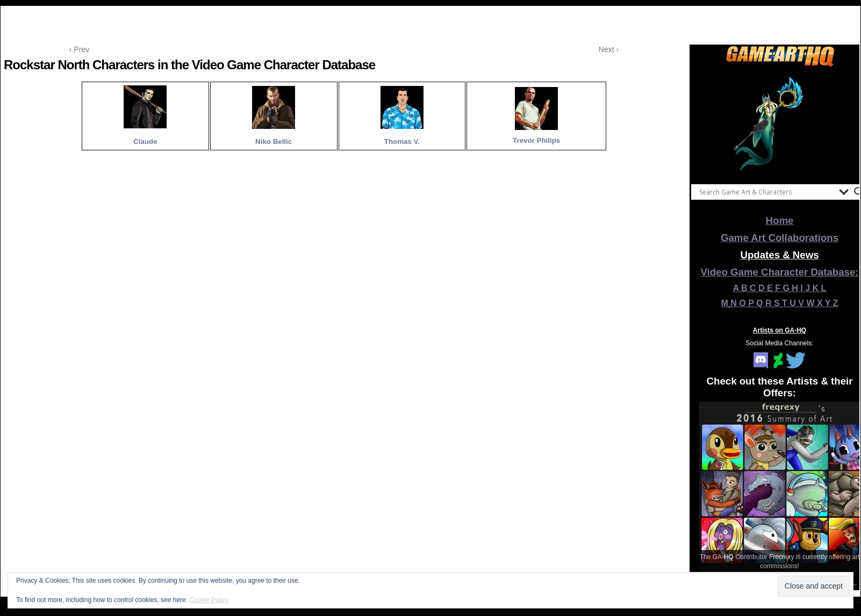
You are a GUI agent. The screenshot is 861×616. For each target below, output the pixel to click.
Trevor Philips (536, 140)
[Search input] (766, 192)
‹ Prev (79, 49)
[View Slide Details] (780, 123)
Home (780, 220)
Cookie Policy (209, 600)
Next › (609, 49)
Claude (145, 142)
